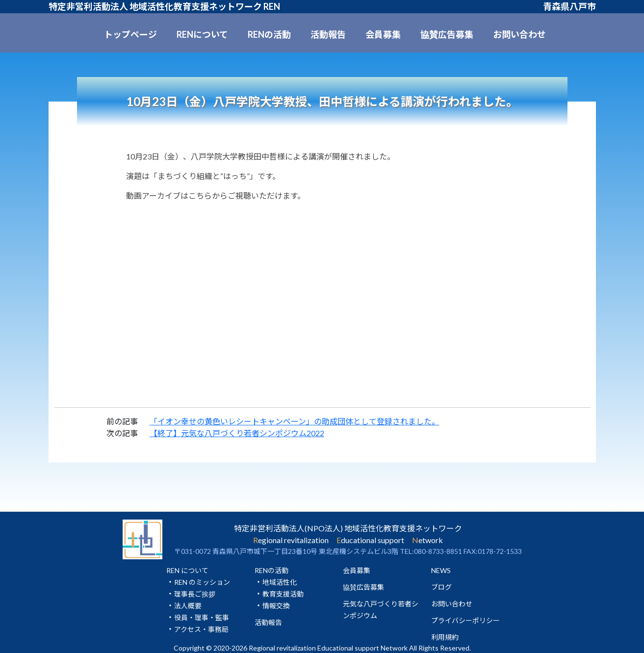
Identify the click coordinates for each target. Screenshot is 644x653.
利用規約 (445, 637)
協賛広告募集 (447, 34)
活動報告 (328, 34)
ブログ (441, 587)
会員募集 (383, 34)
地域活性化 (280, 582)
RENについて (202, 34)
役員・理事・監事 (202, 617)
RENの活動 (269, 34)
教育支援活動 (283, 594)
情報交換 (276, 606)
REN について (187, 570)
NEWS (441, 570)
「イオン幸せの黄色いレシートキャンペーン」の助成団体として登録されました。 (295, 421)
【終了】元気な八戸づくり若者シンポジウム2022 (237, 433)
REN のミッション (202, 582)
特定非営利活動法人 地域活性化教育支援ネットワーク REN (164, 6)
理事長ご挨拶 (195, 594)
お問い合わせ (519, 34)
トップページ (130, 34)
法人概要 (188, 606)
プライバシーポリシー (465, 620)
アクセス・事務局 (201, 629)
